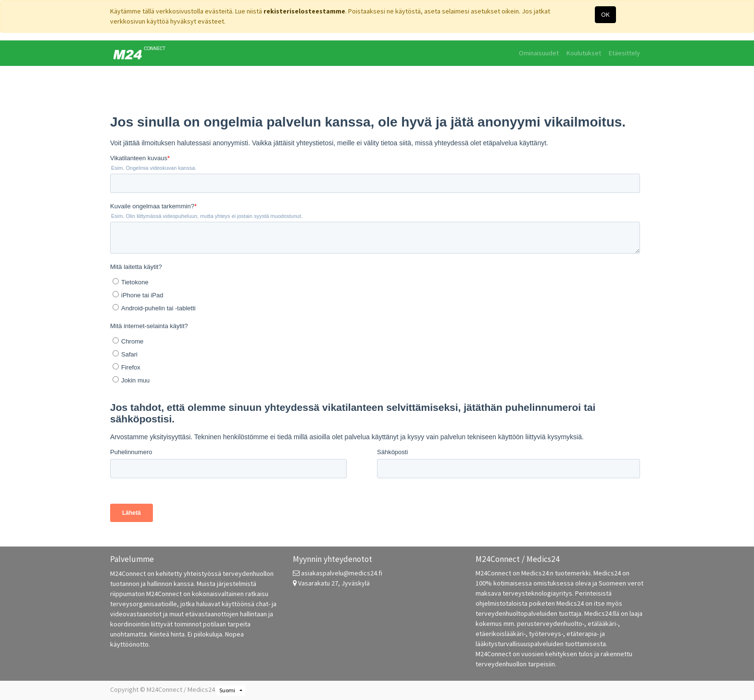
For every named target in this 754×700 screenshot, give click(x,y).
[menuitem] (539, 53)
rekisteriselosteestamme (304, 11)
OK (605, 14)
